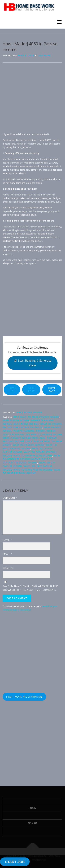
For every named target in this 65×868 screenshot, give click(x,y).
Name (7, 540)
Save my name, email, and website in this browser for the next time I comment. (31, 588)
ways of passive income (29, 445)
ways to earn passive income (33, 456)
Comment (10, 498)
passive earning (24, 431)
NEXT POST (31, 390)
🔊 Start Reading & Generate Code (32, 363)
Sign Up (32, 823)
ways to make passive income (33, 470)
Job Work (45, 56)
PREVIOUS (12, 390)
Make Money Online (29, 412)
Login (32, 808)
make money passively (28, 427)
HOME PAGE (52, 390)
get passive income (26, 424)
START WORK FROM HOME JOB (24, 697)
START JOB (15, 862)
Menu (59, 22)
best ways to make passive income (36, 417)
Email (7, 554)
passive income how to (25, 435)
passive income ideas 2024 (28, 438)
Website (8, 568)
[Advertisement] (32, 100)
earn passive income (16, 420)
